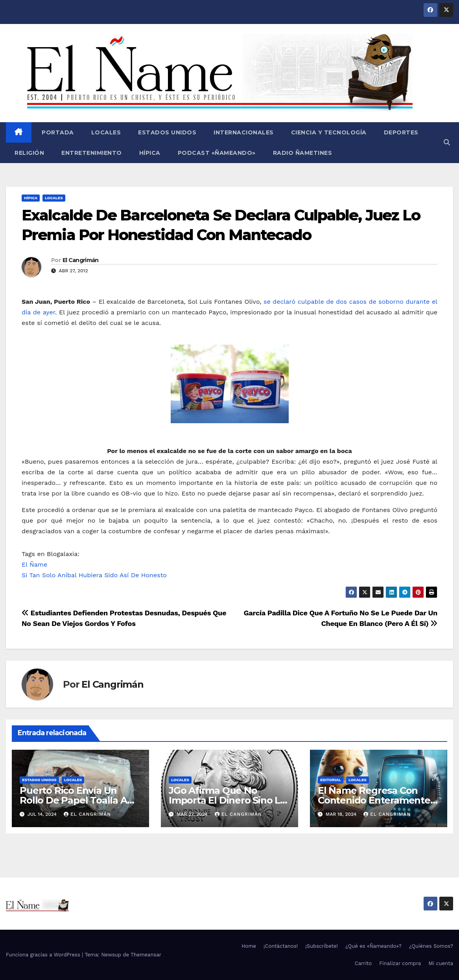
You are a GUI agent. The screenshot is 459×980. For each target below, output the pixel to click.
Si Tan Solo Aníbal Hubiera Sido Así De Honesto (94, 575)
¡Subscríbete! (322, 946)
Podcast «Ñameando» (217, 153)
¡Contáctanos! (281, 946)
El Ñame (34, 564)
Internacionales (244, 132)
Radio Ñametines (303, 153)
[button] (447, 142)
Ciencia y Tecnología (329, 132)
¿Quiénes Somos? (431, 946)
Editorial (331, 780)
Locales (106, 132)
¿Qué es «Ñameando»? (373, 946)
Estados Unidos (167, 132)
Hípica (150, 153)
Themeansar (146, 955)
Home (249, 946)
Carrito (363, 963)
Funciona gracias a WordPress (44, 955)
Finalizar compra (400, 963)
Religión (29, 153)
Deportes (401, 132)
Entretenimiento (92, 153)
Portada (57, 132)
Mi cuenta (441, 963)
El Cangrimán (81, 260)
